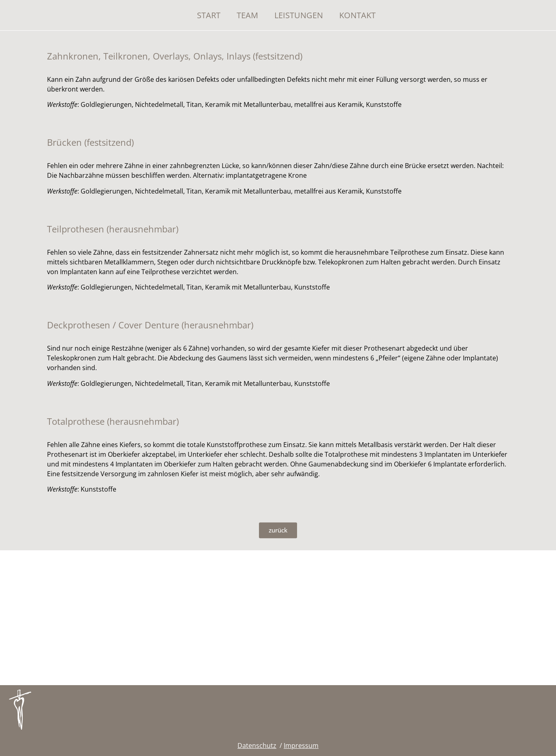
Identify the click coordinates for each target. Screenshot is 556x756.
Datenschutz (257, 745)
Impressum (301, 745)
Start (209, 15)
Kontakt (357, 15)
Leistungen (299, 15)
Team (247, 15)
